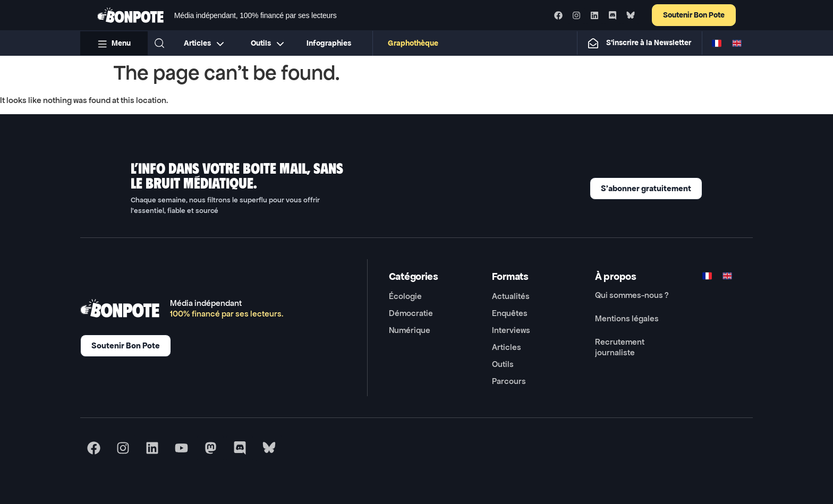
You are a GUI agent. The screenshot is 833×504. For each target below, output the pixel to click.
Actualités (511, 296)
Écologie (405, 296)
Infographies (329, 43)
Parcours (509, 381)
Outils (503, 364)
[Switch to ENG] (737, 43)
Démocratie (411, 313)
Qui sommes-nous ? (632, 295)
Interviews (511, 330)
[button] (159, 43)
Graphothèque (414, 43)
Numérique (410, 330)
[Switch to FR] (717, 43)
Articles (507, 347)
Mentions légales (627, 318)
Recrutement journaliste (620, 347)
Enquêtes (510, 313)
